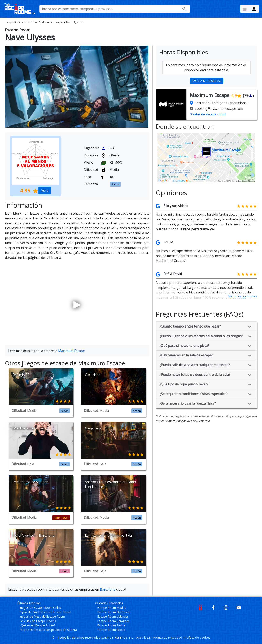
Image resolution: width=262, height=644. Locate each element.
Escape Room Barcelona (114, 612)
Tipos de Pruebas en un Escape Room (45, 612)
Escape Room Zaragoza (113, 621)
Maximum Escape (52, 22)
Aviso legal (144, 638)
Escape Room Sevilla (111, 625)
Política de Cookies (197, 638)
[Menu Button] (245, 9)
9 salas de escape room (208, 114)
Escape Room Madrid (112, 608)
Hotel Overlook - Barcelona (34, 535)
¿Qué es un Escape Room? (37, 625)
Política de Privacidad (168, 638)
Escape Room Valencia (112, 616)
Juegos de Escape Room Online (41, 608)
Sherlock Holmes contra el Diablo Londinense (110, 484)
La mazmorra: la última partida (108, 535)
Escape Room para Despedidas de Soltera (48, 630)
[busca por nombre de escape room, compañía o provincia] (115, 9)
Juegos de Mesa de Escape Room (42, 616)
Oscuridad (93, 375)
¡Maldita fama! (23, 428)
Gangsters (93, 428)
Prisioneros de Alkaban (30, 482)
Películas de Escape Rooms (38, 621)
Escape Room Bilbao (111, 630)
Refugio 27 (21, 375)
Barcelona (22, 22)
